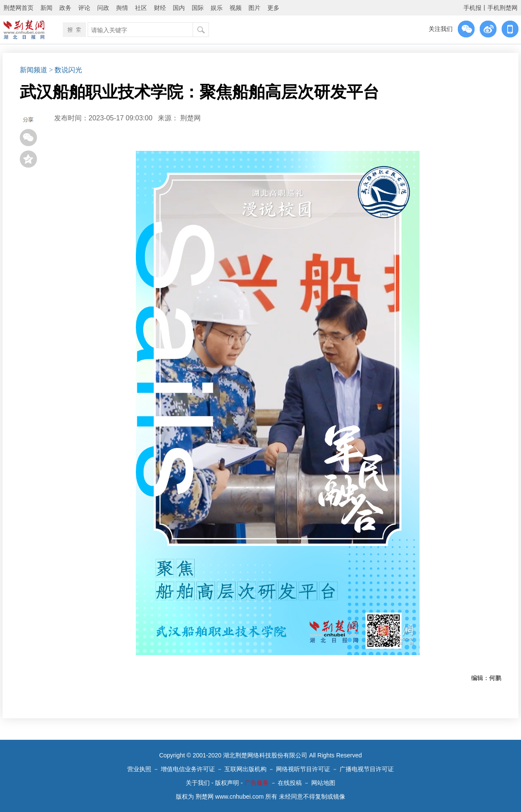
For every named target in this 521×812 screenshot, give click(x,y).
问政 (103, 8)
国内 (179, 8)
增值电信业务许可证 (188, 769)
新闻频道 (34, 70)
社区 (141, 8)
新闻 (46, 8)
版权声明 (227, 783)
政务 (65, 8)
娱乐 (217, 8)
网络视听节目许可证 (303, 769)
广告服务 (257, 783)
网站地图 (323, 783)
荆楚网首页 (18, 8)
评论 (84, 8)
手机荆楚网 (503, 8)
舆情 (122, 8)
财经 (160, 8)
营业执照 (139, 769)
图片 (254, 8)
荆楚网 (190, 118)
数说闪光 (68, 70)
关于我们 (198, 783)
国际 (198, 8)
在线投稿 (290, 783)
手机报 (472, 8)
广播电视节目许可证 (367, 769)
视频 (236, 8)
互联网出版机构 (245, 769)
